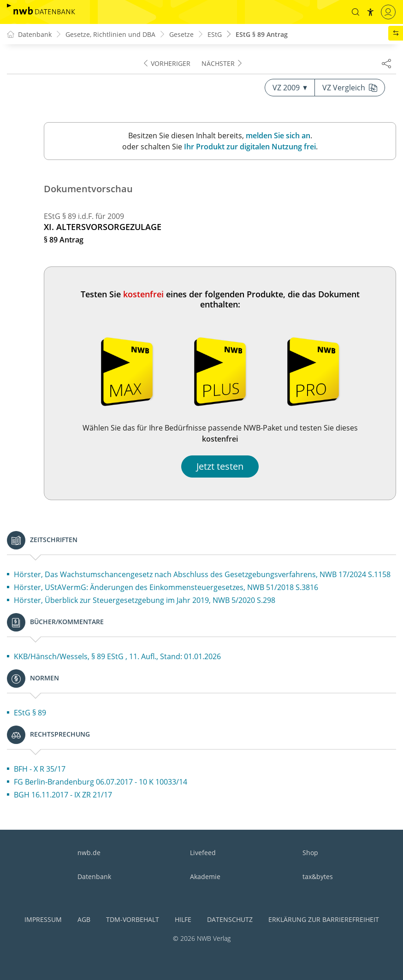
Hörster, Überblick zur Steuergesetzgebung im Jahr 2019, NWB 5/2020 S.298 (145, 600)
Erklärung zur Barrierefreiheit (324, 919)
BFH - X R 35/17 (40, 769)
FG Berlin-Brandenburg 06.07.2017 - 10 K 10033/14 (101, 782)
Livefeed (203, 853)
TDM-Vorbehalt (133, 919)
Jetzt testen (220, 466)
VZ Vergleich (350, 88)
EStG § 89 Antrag (262, 34)
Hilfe (183, 919)
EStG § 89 (30, 713)
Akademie (205, 877)
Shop (310, 853)
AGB (84, 919)
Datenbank (94, 877)
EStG (215, 34)
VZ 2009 (290, 88)
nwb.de (89, 853)
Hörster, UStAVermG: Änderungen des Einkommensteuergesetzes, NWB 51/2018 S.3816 (166, 587)
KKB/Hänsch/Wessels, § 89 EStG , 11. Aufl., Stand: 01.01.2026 (117, 656)
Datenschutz (230, 919)
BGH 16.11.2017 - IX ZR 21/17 (63, 795)
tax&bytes (318, 877)
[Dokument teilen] (386, 63)
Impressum (43, 919)
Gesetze (181, 34)
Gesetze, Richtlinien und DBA (110, 34)
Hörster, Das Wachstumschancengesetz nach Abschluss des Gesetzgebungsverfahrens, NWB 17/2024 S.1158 (202, 574)
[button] (356, 12)
